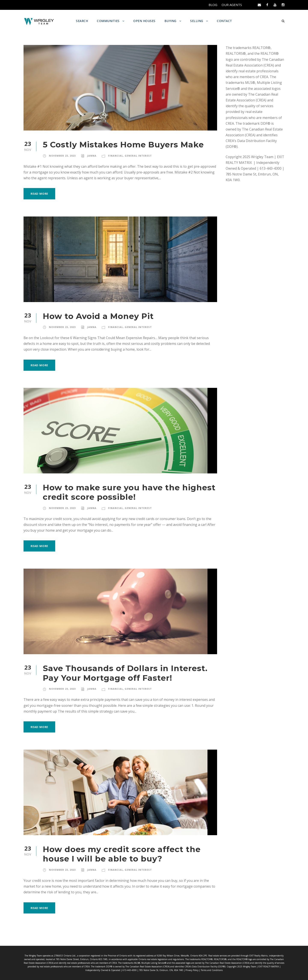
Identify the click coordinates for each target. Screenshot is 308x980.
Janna (92, 156)
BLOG (212, 5)
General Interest (138, 156)
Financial (115, 156)
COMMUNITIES (108, 21)
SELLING (198, 21)
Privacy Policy (177, 970)
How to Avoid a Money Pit (93, 316)
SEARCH (81, 21)
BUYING (171, 21)
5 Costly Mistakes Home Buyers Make (117, 144)
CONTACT (226, 21)
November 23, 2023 (62, 156)
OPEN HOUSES (145, 21)
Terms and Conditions (196, 970)
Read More (40, 193)
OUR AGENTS (231, 5)
